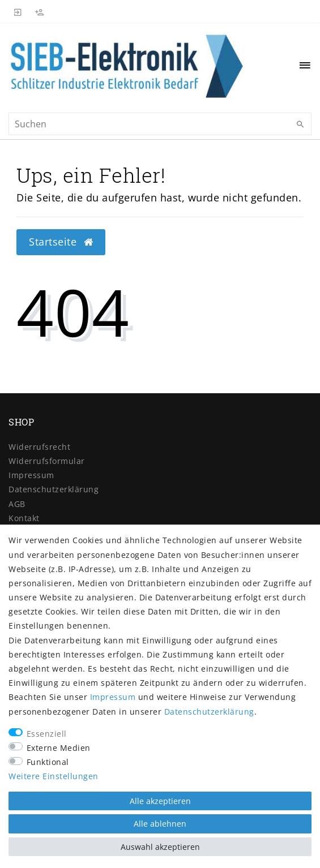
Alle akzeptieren (160, 801)
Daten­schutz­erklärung (54, 489)
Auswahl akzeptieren (160, 847)
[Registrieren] (40, 11)
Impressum (31, 475)
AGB (17, 504)
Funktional (48, 762)
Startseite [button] (61, 242)
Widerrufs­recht (39, 447)
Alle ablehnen (160, 824)
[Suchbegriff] (160, 124)
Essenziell (47, 734)
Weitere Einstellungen (54, 776)
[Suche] (300, 124)
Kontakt (24, 518)
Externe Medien (59, 748)
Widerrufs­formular (47, 461)
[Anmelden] (18, 11)
